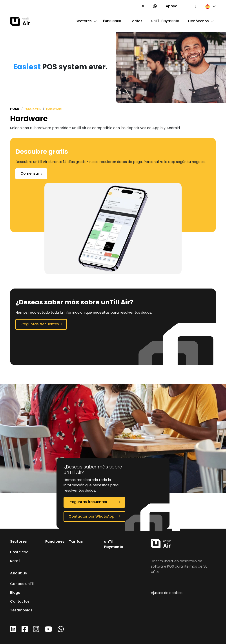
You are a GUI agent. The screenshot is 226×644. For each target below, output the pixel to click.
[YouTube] (48, 631)
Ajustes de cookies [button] (167, 593)
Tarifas (76, 542)
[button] (208, 6)
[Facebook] (25, 631)
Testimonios (21, 611)
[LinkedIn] (13, 631)
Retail (15, 561)
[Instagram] (36, 631)
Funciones (112, 21)
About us (18, 574)
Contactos (20, 602)
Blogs (15, 593)
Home (15, 109)
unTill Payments (165, 21)
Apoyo (172, 6)
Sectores (18, 542)
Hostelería (19, 552)
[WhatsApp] (61, 631)
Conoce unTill (22, 584)
